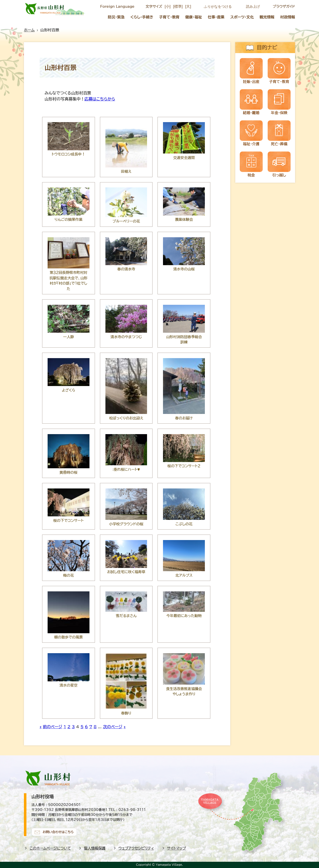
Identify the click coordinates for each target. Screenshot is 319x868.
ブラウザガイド (284, 6)
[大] (188, 6)
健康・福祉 (194, 17)
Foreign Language (117, 6)
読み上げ (253, 6)
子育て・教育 (169, 17)
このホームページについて (50, 848)
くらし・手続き (142, 17)
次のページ (113, 727)
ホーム (29, 30)
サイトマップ (177, 848)
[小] (168, 6)
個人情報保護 (95, 848)
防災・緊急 (116, 17)
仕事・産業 (216, 17)
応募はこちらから (100, 99)
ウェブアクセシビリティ (136, 848)
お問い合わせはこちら (59, 832)
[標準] (178, 6)
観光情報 (267, 17)
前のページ (53, 727)
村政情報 (288, 17)
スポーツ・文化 (242, 17)
